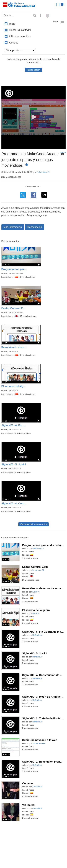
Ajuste (63, 153)
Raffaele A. (17, 430)
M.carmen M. (18, 312)
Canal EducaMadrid (20, 30)
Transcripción (34, 227)
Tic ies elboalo (39, 743)
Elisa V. (15, 351)
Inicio (12, 24)
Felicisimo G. (43, 172)
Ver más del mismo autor (33, 524)
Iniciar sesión (33, 70)
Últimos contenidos (20, 36)
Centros (14, 43)
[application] (34, 117)
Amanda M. (38, 787)
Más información (13, 227)
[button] (33, 117)
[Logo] (9, 93)
